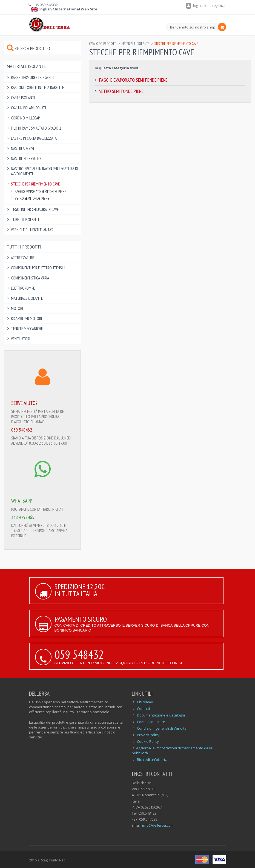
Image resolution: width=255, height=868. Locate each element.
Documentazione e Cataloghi (161, 715)
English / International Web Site (64, 9)
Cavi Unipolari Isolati (28, 108)
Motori (17, 308)
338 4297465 (23, 517)
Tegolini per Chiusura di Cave (35, 209)
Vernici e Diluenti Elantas (32, 230)
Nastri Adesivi (22, 148)
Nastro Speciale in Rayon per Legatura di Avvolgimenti (45, 171)
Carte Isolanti (23, 98)
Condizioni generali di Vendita (162, 728)
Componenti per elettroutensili (38, 268)
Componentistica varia (30, 278)
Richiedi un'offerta (152, 759)
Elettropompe (23, 288)
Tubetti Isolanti (25, 220)
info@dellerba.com (158, 825)
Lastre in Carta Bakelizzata (34, 138)
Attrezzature (23, 258)
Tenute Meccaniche (27, 329)
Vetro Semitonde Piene (121, 91)
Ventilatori (21, 339)
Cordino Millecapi (26, 118)
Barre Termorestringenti (32, 77)
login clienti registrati (206, 5)
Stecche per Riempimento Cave (35, 184)
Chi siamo (145, 702)
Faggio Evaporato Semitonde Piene (133, 80)
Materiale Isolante (135, 44)
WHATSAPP (22, 501)
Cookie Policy (148, 741)
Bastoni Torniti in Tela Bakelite (37, 88)
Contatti (143, 709)
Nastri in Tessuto (26, 159)
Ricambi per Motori (26, 319)
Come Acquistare (151, 722)
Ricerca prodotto (28, 48)
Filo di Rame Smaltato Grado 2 (36, 128)
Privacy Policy (148, 735)
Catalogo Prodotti (103, 44)
